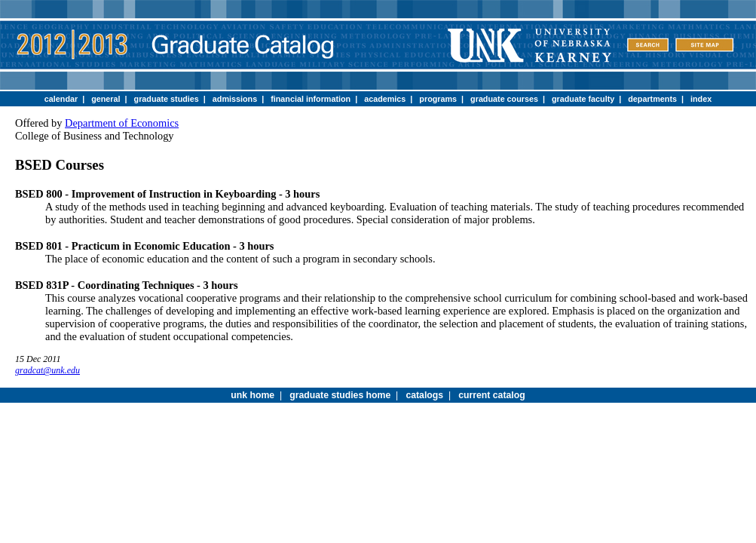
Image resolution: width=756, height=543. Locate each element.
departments (652, 99)
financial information (311, 99)
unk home (253, 395)
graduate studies (167, 99)
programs (438, 99)
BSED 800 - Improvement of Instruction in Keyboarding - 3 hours (167, 194)
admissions (235, 99)
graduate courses (504, 99)
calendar (61, 99)
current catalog (491, 395)
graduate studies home (340, 395)
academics (385, 99)
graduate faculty (583, 99)
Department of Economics (122, 123)
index (701, 99)
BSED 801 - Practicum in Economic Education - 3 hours (144, 246)
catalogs (424, 395)
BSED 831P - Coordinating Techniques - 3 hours (126, 285)
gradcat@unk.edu (47, 370)
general (106, 99)
